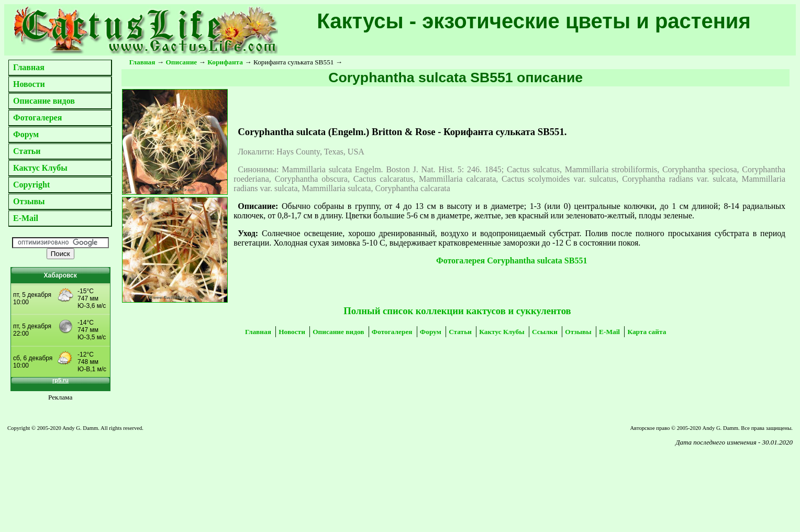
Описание (182, 62)
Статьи (27, 151)
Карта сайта (647, 332)
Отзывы (29, 201)
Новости (29, 84)
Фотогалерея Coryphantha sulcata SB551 (512, 261)
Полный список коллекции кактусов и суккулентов (457, 311)
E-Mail (26, 218)
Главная (29, 67)
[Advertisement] (147, 477)
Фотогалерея (37, 118)
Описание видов (44, 101)
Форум (26, 134)
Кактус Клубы (40, 168)
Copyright (31, 185)
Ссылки (545, 332)
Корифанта (225, 62)
